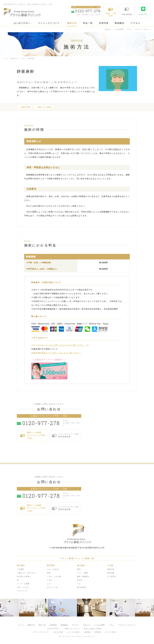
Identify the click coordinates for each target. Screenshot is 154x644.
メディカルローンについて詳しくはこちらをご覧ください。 (58, 345)
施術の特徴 (26, 107)
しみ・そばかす (53, 569)
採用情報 (98, 632)
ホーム (6, 59)
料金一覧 (88, 23)
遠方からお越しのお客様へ (93, 629)
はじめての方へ (22, 23)
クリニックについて (49, 23)
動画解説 (120, 23)
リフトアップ (22, 591)
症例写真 (104, 23)
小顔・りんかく (23, 587)
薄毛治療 (111, 573)
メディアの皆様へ (111, 632)
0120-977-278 (42, 423)
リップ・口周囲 (23, 584)
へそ (79, 584)
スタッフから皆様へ (74, 632)
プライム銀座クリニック (77, 534)
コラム (129, 29)
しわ (49, 584)
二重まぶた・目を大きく (27, 573)
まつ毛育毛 (112, 576)
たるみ (23, 59)
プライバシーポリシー (143, 29)
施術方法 (72, 23)
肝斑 (49, 573)
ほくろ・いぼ (52, 587)
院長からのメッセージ (72, 629)
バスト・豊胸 (82, 573)
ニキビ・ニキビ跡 (54, 576)
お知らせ (108, 29)
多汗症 (80, 580)
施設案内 (88, 632)
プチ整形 (20, 569)
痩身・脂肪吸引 (83, 576)
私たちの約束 (58, 632)
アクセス (135, 23)
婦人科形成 (81, 587)
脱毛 (79, 569)
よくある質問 (119, 29)
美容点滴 (111, 569)
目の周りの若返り (24, 576)
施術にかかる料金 (45, 107)
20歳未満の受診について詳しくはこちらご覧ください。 (57, 353)
